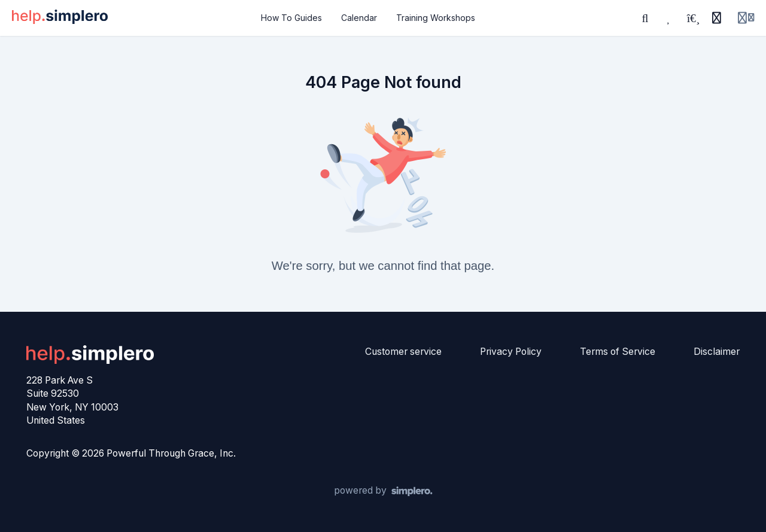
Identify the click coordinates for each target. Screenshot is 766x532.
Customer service (403, 352)
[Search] (645, 18)
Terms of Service (618, 352)
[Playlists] (693, 18)
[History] (716, 18)
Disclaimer (717, 352)
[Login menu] (746, 18)
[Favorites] (669, 18)
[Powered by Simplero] (383, 491)
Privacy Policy (511, 352)
